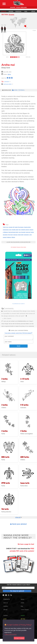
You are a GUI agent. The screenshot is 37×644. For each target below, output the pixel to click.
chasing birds (27, 227)
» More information (10, 634)
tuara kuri (28, 232)
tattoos (23, 599)
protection (26, 235)
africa (33, 11)
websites (6, 606)
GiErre (9, 74)
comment (5, 82)
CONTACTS (6, 599)
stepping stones (25, 230)
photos (23, 603)
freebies (23, 615)
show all (18, 517)
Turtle (4, 227)
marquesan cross (7, 230)
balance (9, 237)
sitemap (5, 610)
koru (7, 227)
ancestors (5, 235)
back (34, 30)
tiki (14, 227)
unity (31, 235)
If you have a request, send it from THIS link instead (18, 333)
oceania (4, 11)
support (5, 237)
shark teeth (21, 235)
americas (18, 11)
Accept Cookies (19, 638)
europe (11, 11)
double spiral (15, 230)
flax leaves (21, 227)
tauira (32, 232)
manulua (15, 235)
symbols (5, 615)
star (20, 230)
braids (16, 227)
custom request (25, 610)
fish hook (10, 235)
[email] (18, 588)
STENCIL (21, 90)
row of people (22, 232)
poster (5, 619)
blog (22, 606)
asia (26, 11)
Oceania (11, 15)
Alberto (13, 237)
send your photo (6, 84)
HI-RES (15, 90)
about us (6, 603)
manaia (11, 227)
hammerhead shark (13, 232)
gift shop (23, 619)
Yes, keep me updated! (17, 591)
